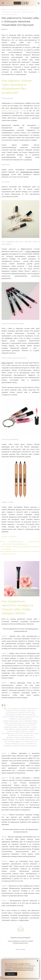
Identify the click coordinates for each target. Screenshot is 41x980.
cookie (22, 964)
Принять (11, 974)
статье (13, 111)
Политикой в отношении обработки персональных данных (19, 969)
